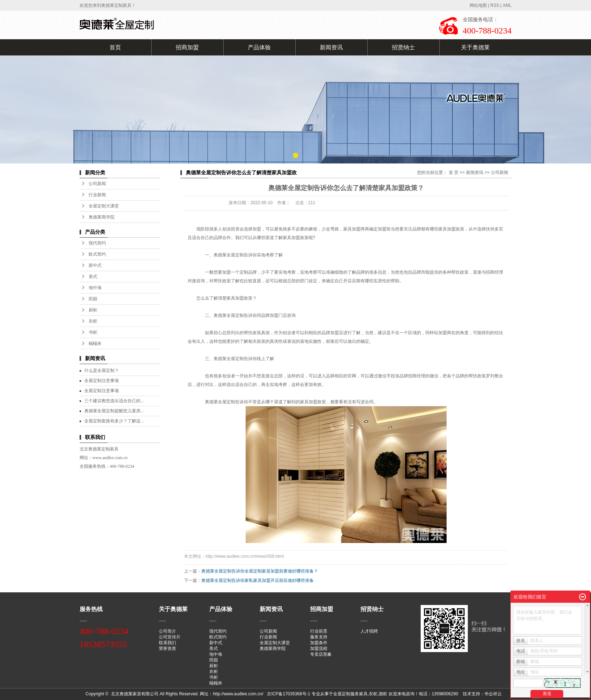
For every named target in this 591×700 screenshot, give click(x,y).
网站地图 (478, 5)
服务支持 (319, 637)
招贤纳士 (403, 47)
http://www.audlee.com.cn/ (239, 694)
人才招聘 (369, 631)
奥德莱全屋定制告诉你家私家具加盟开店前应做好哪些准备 (258, 580)
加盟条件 (319, 643)
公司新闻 (97, 184)
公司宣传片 (170, 637)
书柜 (93, 332)
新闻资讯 (331, 47)
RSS (495, 5)
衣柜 (93, 321)
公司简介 (167, 631)
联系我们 (167, 643)
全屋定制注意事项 (102, 381)
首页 (115, 47)
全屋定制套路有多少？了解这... (114, 421)
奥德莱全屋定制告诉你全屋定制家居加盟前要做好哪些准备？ (260, 571)
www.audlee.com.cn (110, 458)
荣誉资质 (167, 649)
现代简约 (97, 243)
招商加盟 (187, 47)
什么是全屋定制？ (102, 371)
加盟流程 (319, 649)
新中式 (95, 265)
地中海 (95, 288)
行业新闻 (97, 195)
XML (507, 5)
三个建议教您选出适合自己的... (114, 401)
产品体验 (259, 47)
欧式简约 (97, 254)
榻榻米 (95, 344)
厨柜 (93, 310)
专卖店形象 (321, 654)
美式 (93, 277)
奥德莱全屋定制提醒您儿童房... (114, 411)
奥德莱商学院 (102, 217)
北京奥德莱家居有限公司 (135, 694)
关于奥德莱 (475, 47)
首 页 (454, 172)
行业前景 (319, 631)
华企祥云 (493, 694)
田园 (93, 299)
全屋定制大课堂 (104, 206)
